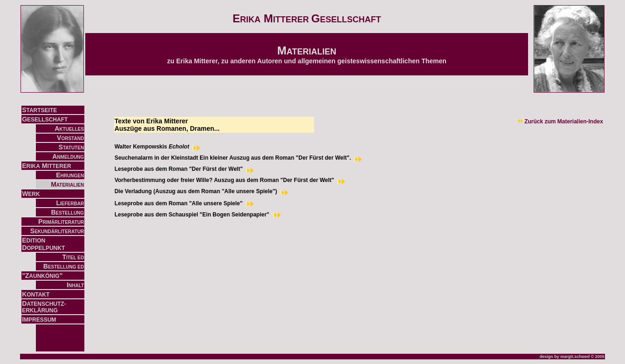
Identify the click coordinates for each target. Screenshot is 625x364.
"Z (25, 276)
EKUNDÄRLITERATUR (59, 232)
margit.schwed (575, 357)
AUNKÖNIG (44, 276)
